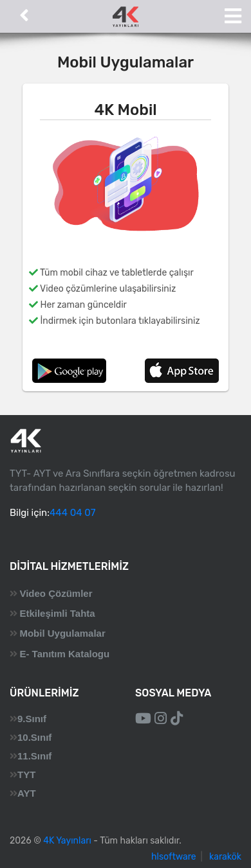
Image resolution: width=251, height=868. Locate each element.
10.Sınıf (34, 737)
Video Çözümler (56, 593)
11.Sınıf (34, 756)
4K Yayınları (67, 841)
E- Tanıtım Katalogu (64, 654)
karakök (225, 857)
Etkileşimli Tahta (57, 613)
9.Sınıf (32, 719)
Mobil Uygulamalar (62, 633)
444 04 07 (72, 513)
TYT (26, 775)
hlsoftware (174, 857)
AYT (27, 793)
